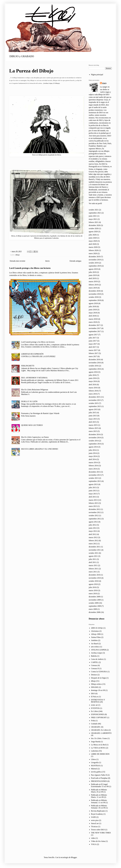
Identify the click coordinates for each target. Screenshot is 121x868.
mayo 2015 (93, 419)
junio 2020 (93, 238)
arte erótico (95, 647)
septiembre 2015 (95, 406)
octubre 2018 (94, 297)
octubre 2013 (94, 478)
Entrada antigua (75, 261)
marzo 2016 (93, 388)
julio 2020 (92, 235)
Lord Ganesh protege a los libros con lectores (30, 268)
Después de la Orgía (98, 678)
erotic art (94, 705)
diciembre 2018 (94, 291)
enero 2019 (93, 288)
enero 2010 (93, 594)
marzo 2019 (93, 281)
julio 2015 (92, 413)
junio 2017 (93, 341)
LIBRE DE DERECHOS (100, 754)
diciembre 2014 (94, 434)
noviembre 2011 (95, 550)
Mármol (94, 769)
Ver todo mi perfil (95, 203)
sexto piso (95, 820)
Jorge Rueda (96, 742)
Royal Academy (97, 814)
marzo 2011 (93, 565)
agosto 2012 (93, 522)
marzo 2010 (93, 590)
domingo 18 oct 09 (98, 690)
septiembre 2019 (95, 266)
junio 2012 (93, 528)
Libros (93, 759)
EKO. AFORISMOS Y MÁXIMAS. (34, 378)
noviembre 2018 (95, 294)
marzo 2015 (93, 425)
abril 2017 (92, 347)
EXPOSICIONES (98, 714)
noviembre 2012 (95, 512)
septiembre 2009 (95, 606)
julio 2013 (92, 487)
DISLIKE (95, 687)
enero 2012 (93, 544)
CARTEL (95, 662)
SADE (93, 817)
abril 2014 (92, 459)
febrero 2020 (93, 250)
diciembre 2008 (94, 612)
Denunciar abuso (97, 619)
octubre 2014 (94, 441)
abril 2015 (92, 422)
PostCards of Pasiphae (99, 778)
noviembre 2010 (95, 578)
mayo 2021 (93, 219)
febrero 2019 (93, 285)
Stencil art (95, 823)
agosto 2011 (93, 556)
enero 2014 (93, 469)
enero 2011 (93, 572)
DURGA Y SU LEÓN (29, 401)
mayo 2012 (93, 531)
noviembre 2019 (95, 260)
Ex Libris (94, 711)
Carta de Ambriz (97, 659)
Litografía (95, 762)
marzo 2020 (93, 247)
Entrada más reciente (18, 261)
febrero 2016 (93, 391)
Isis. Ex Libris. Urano (99, 738)
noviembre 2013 (95, 475)
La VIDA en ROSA (98, 748)
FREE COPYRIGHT (99, 717)
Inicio (47, 261)
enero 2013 (93, 506)
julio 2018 (92, 306)
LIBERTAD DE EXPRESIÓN (32, 354)
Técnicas (94, 827)
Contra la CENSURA (99, 672)
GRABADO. (96, 727)
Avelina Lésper (97, 653)
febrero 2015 (93, 428)
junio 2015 (93, 416)
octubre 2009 (94, 603)
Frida (93, 721)
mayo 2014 (93, 456)
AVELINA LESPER (99, 650)
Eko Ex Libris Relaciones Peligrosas (35, 390)
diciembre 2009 (94, 597)
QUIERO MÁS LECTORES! (32, 425)
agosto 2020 (93, 232)
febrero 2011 (93, 569)
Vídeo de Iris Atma (98, 841)
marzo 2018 (93, 319)
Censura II (95, 668)
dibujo (18, 255)
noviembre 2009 (95, 600)
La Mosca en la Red (98, 745)
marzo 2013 (93, 500)
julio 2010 (92, 587)
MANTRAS (96, 766)
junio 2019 (93, 275)
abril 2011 (92, 562)
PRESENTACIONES (99, 781)
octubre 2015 (94, 403)
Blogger (74, 857)
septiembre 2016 (95, 369)
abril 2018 (92, 316)
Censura (94, 665)
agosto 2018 (93, 303)
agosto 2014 (93, 447)
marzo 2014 (93, 462)
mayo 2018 (93, 313)
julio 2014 (92, 450)
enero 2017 (93, 356)
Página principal (97, 75)
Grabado (94, 724)
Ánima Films (96, 637)
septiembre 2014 (95, 444)
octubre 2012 (94, 515)
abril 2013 (92, 497)
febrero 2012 (93, 541)
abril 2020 (92, 244)
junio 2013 (93, 491)
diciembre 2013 (94, 472)
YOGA (94, 844)
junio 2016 (93, 378)
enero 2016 (93, 394)
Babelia (94, 656)
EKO (104, 83)
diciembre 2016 (94, 360)
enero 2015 (93, 431)
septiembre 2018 (95, 300)
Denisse (94, 675)
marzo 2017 (93, 350)
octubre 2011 (94, 553)
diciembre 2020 (94, 225)
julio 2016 (92, 375)
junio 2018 (93, 310)
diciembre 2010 (94, 575)
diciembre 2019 (94, 257)
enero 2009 (93, 609)
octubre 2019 (94, 263)
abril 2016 (92, 385)
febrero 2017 (93, 353)
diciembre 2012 (94, 509)
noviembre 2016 (95, 363)
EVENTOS (95, 708)
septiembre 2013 (95, 481)
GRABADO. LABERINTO (101, 733)
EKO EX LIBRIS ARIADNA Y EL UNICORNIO (40, 449)
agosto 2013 (93, 484)
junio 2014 (93, 453)
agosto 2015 (93, 409)
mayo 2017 (93, 344)
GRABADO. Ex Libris (100, 730)
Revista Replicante (98, 811)
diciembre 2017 (94, 325)
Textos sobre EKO (98, 830)
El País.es (95, 697)
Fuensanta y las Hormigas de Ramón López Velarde (40, 413)
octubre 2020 (94, 228)
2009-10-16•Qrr (97, 628)
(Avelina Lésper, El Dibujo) (51, 83)
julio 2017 (92, 338)
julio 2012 (92, 525)
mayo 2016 (93, 381)
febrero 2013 (93, 503)
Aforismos (95, 631)
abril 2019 (92, 278)
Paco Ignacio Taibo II (99, 775)
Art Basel (95, 644)
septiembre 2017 (95, 331)
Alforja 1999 (96, 634)
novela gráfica (96, 772)
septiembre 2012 (95, 519)
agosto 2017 (93, 335)
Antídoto (94, 640)
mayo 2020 (93, 241)
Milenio (37, 238)
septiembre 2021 (95, 213)
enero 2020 (93, 253)
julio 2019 (92, 272)
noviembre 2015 (95, 400)
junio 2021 (93, 216)
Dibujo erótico (96, 684)
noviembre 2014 (95, 438)
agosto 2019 (93, 269)
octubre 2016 (94, 366)
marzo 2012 (93, 537)
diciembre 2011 (94, 547)
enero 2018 (93, 322)
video (93, 838)
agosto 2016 (93, 372)
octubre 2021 (94, 210)
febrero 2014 (93, 466)
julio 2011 (92, 559)
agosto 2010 (93, 584)
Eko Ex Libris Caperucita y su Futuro (35, 437)
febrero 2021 (93, 222)
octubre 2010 (94, 581)
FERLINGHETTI (28, 366)
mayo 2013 (93, 494)
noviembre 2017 (95, 328)
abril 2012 (92, 534)
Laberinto (95, 751)
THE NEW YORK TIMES (101, 833)
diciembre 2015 (94, 397)
